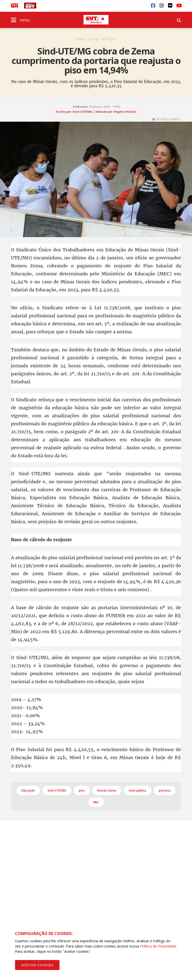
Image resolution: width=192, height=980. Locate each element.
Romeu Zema (107, 790)
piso (82, 790)
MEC (96, 802)
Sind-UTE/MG (57, 790)
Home (80, 39)
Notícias (109, 39)
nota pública (137, 790)
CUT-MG (93, 39)
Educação (28, 790)
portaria (165, 790)
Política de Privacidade (158, 946)
